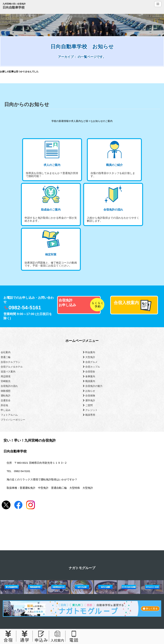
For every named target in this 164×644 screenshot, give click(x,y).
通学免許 (89, 400)
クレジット (90, 410)
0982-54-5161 (25, 307)
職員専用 (89, 415)
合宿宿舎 (89, 372)
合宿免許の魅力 (93, 386)
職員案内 (89, 381)
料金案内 (89, 352)
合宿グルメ (90, 362)
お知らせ (89, 391)
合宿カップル (91, 367)
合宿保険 (89, 396)
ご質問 (88, 405)
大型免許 (89, 357)
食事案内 (89, 376)
